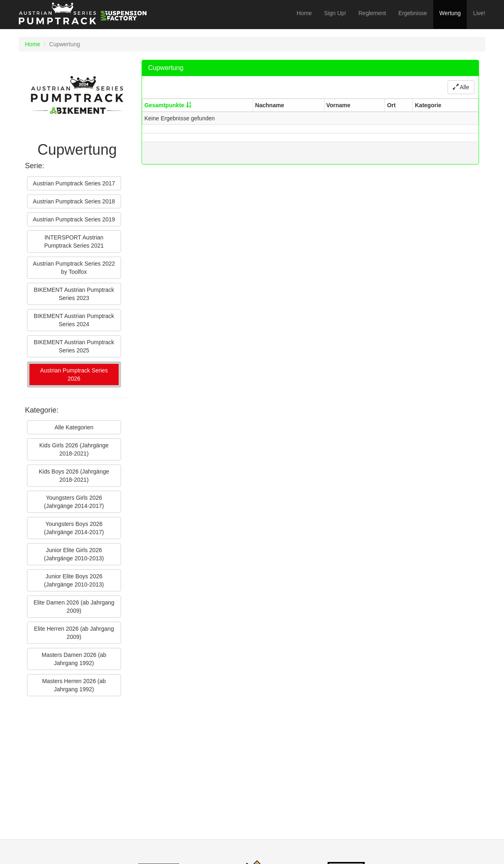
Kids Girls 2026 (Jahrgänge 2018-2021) (74, 449)
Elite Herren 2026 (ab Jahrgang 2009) (74, 633)
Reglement (372, 13)
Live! (479, 13)
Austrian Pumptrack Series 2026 (74, 374)
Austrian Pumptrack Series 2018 (74, 201)
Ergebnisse (413, 13)
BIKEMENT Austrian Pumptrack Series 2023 (74, 294)
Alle (461, 87)
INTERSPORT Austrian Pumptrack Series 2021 (74, 241)
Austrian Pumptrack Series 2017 (74, 183)
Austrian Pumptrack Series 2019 (74, 219)
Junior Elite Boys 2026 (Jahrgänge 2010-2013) (74, 580)
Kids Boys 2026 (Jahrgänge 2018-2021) (74, 476)
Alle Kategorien (74, 427)
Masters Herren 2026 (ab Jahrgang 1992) (74, 685)
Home (304, 13)
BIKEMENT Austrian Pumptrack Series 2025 (74, 346)
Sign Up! (335, 13)
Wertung (450, 13)
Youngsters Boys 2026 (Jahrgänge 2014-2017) (74, 528)
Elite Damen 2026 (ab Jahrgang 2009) (74, 607)
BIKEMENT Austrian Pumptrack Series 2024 (74, 320)
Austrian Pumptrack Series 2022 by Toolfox (74, 268)
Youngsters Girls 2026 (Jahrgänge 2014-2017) (74, 502)
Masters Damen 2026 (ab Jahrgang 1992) (74, 659)
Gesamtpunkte (164, 105)
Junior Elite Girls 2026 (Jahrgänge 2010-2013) (74, 554)
